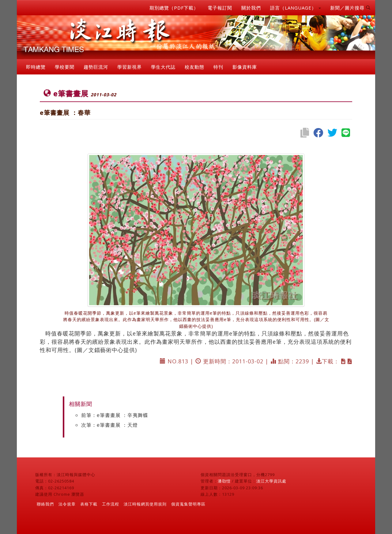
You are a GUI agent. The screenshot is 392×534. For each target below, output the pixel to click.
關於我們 (251, 8)
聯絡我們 (45, 504)
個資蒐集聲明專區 (188, 504)
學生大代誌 (163, 67)
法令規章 (67, 504)
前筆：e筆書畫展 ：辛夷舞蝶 (115, 415)
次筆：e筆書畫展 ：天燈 (109, 425)
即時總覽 (36, 67)
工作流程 (111, 504)
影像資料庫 (245, 67)
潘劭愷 (224, 481)
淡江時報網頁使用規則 (145, 504)
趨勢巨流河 (96, 67)
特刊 (218, 67)
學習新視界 (130, 67)
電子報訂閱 (220, 8)
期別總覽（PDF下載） (174, 8)
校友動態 (194, 67)
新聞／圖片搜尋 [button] (350, 8)
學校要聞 (65, 67)
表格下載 (89, 504)
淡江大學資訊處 (271, 481)
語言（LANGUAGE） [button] (296, 8)
